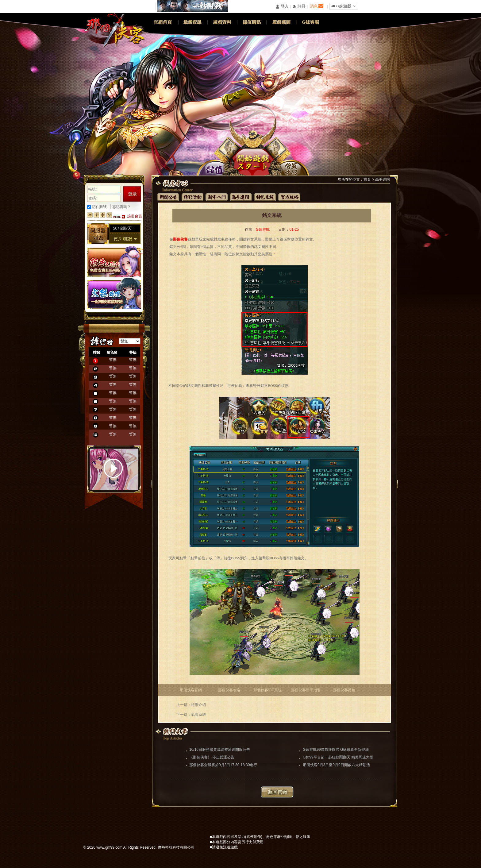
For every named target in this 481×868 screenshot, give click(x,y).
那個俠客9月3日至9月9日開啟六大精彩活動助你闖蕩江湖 (336, 766)
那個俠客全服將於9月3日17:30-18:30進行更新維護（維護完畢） (223, 766)
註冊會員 (135, 216)
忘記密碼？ (121, 207)
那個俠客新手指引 (306, 690)
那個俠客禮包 (344, 690)
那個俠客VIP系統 (267, 690)
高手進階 (383, 179)
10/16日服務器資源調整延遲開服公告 (220, 750)
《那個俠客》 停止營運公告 (212, 757)
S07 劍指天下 (124, 228)
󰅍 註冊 (299, 7)
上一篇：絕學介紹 (191, 705)
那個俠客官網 (191, 690)
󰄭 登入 (282, 7)
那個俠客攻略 (229, 690)
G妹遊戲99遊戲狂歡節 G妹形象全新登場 (336, 750)
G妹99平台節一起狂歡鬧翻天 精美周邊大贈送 (338, 758)
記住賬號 (97, 207)
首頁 (367, 179)
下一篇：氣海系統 (191, 715)
